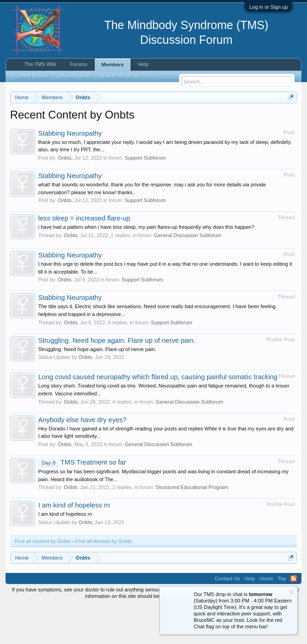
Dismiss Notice (289, 119)
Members (113, 65)
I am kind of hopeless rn (74, 543)
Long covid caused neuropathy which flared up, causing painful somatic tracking (158, 415)
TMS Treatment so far (82, 500)
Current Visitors (31, 76)
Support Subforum (145, 196)
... (152, 76)
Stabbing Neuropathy (70, 171)
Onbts (64, 196)
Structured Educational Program (192, 525)
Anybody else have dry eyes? (82, 458)
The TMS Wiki (40, 64)
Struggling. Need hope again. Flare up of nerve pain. (117, 378)
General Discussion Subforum (187, 273)
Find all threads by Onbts (103, 579)
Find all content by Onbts (43, 579)
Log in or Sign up (268, 7)
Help (143, 64)
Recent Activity (74, 76)
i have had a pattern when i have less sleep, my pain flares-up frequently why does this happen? (146, 265)
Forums (79, 64)
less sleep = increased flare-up (84, 256)
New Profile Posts (120, 76)
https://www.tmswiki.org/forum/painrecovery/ (172, 130)
